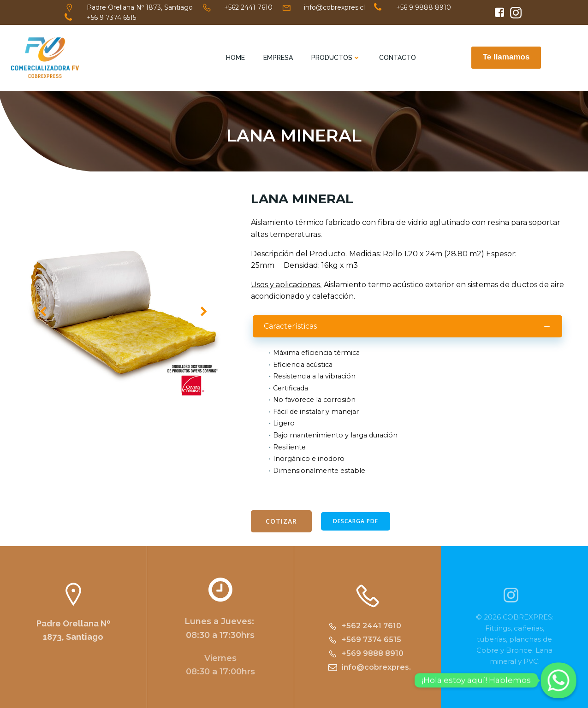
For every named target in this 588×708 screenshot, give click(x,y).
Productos (336, 58)
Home (235, 58)
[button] (115, 427)
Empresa (278, 58)
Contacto (398, 58)
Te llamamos (506, 57)
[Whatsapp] (558, 680)
